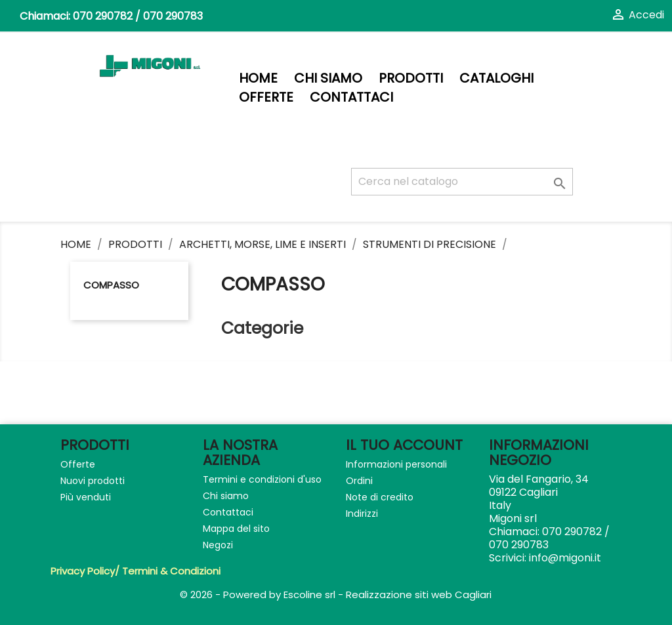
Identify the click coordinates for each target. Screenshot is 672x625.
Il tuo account (404, 445)
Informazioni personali (396, 464)
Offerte (266, 97)
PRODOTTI (411, 78)
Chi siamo (328, 78)
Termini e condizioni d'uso (262, 479)
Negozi (218, 545)
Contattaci (351, 97)
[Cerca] (462, 182)
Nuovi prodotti (93, 481)
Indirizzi (362, 514)
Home (258, 78)
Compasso (111, 285)
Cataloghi (496, 78)
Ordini (359, 481)
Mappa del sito (236, 529)
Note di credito (380, 497)
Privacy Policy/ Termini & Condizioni (136, 571)
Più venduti (86, 497)
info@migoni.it (565, 558)
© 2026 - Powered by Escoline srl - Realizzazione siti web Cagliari (336, 595)
